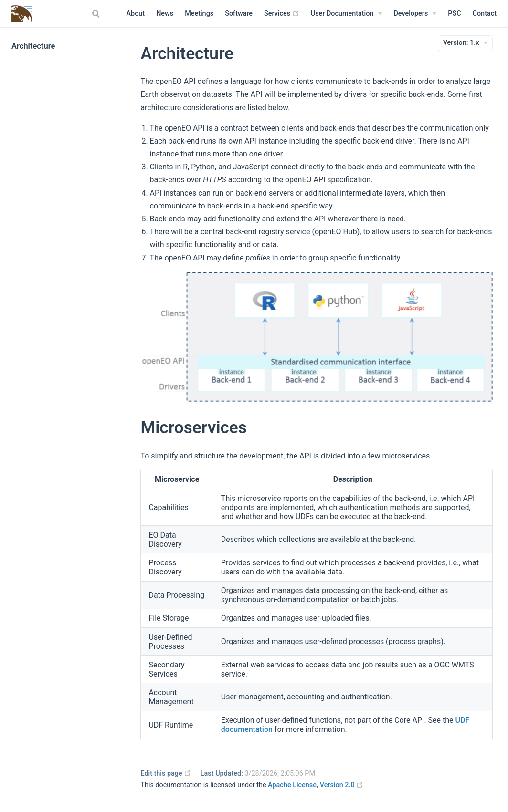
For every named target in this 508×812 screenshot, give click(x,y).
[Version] (466, 43)
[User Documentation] (347, 14)
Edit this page (166, 774)
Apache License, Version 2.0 (316, 785)
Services (282, 14)
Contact (485, 14)
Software (239, 14)
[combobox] (97, 14)
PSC (454, 14)
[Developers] (415, 14)
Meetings (199, 14)
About (136, 14)
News (165, 14)
